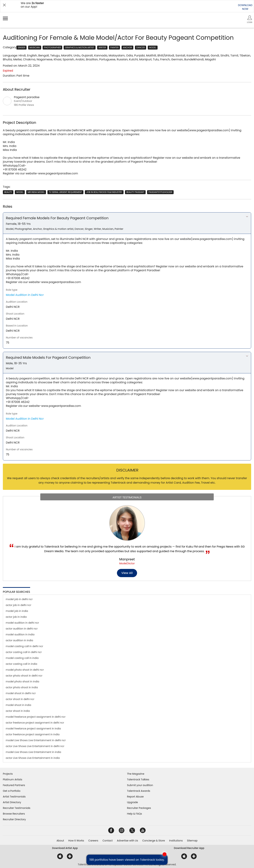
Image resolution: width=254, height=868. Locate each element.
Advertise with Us (127, 841)
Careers (93, 841)
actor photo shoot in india (22, 687)
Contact (108, 841)
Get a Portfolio (12, 791)
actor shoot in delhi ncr (20, 699)
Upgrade (133, 802)
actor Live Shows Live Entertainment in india (33, 758)
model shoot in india (18, 705)
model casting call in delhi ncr (24, 646)
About (60, 841)
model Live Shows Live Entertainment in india (33, 752)
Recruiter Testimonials (17, 808)
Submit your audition (140, 785)
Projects (8, 774)
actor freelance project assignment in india (33, 734)
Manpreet (127, 559)
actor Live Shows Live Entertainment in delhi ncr (35, 746)
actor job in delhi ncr (18, 605)
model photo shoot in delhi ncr (25, 670)
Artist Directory (12, 802)
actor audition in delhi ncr (22, 629)
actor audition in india (19, 640)
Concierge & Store (154, 841)
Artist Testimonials (14, 797)
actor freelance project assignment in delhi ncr (35, 723)
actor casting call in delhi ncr (24, 652)
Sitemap (192, 841)
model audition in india (20, 634)
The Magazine (136, 774)
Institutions (176, 841)
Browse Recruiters (14, 814)
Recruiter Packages (139, 808)
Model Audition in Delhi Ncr (25, 295)
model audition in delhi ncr (22, 623)
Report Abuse (135, 797)
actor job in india (16, 617)
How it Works (76, 841)
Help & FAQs (135, 814)
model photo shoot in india (22, 682)
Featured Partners (14, 785)
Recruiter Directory (14, 819)
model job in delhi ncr (19, 599)
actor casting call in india (21, 664)
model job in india (17, 611)
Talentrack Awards (139, 791)
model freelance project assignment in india (33, 729)
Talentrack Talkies (138, 779)
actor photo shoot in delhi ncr (24, 676)
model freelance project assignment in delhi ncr (36, 717)
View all (127, 573)
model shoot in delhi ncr (21, 693)
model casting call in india (22, 658)
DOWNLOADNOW (245, 7)
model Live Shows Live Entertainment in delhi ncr (36, 740)
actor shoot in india (18, 711)
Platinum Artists (13, 779)
